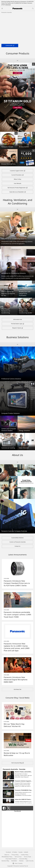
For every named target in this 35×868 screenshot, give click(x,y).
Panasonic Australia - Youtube (14, 769)
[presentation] (4, 808)
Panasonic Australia (7, 12)
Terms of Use (18, 857)
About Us (7, 855)
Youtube (20, 852)
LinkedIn (26, 852)
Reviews (21, 861)
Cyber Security (30, 861)
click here (8, 5)
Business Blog (5, 861)
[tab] (4, 808)
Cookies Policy (25, 855)
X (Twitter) (15, 852)
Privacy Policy (15, 855)
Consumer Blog (23, 859)
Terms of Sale (27, 857)
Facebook (17, 811)
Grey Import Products (11, 859)
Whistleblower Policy (7, 857)
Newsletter (14, 861)
